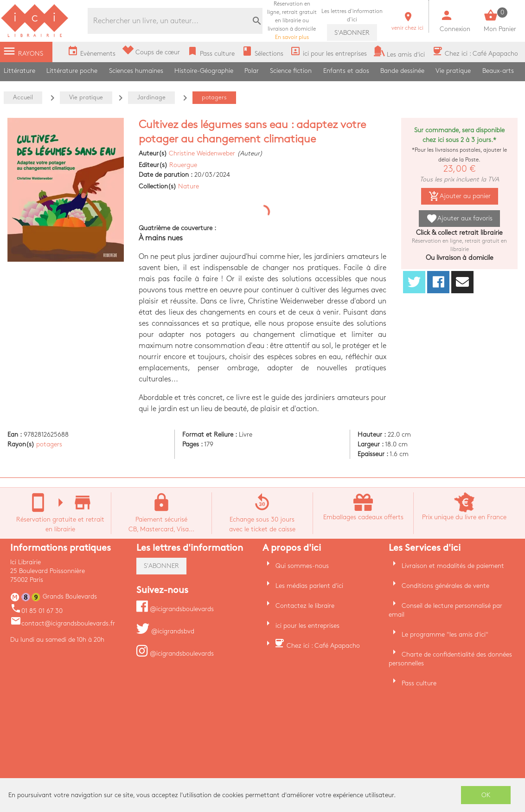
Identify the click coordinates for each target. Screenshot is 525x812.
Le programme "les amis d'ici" (445, 635)
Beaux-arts (498, 71)
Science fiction (291, 71)
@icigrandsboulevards (175, 609)
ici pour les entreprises (307, 626)
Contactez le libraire (305, 606)
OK (486, 795)
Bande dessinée (402, 71)
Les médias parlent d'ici (309, 586)
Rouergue (183, 165)
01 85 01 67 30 (36, 611)
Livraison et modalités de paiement (453, 566)
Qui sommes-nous (302, 566)
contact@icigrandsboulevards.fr (63, 623)
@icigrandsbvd (165, 631)
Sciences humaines (136, 71)
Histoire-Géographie (204, 71)
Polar (252, 71)
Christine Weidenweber (202, 153)
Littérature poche (72, 71)
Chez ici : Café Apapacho (323, 646)
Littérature (19, 71)
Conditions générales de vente (445, 586)
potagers (49, 444)
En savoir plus (292, 21)
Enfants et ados (346, 71)
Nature (189, 186)
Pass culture (419, 683)
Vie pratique (453, 71)
